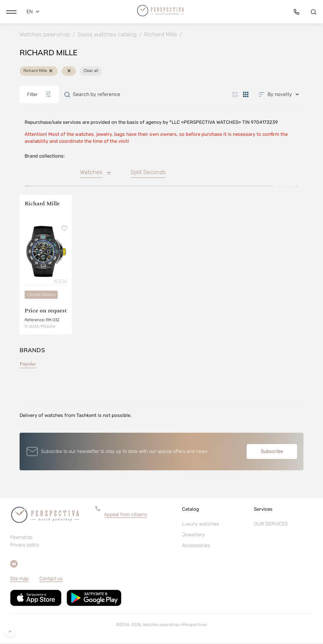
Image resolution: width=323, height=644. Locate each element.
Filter (39, 95)
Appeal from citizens (126, 515)
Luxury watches (200, 525)
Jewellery (194, 536)
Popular (28, 365)
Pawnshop (21, 539)
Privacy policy (25, 546)
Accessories (196, 546)
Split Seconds (148, 173)
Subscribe (272, 452)
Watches (91, 173)
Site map (19, 580)
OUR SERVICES (271, 525)
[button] (11, 11)
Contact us (51, 580)
